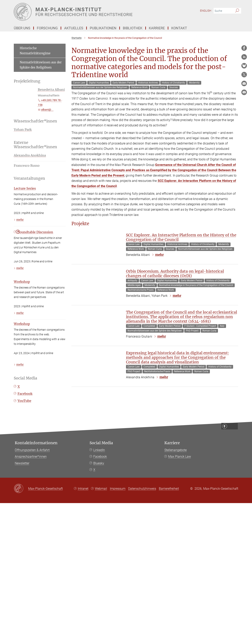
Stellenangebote (176, 591)
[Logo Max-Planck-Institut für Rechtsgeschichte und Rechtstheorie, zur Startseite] (88, 12)
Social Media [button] (25, 458)
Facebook (25, 473)
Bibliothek (133, 28)
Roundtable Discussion (35, 312)
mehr (159, 380)
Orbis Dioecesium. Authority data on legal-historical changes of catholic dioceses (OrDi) (175, 407)
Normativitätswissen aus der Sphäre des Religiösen (41, 65)
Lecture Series (25, 229)
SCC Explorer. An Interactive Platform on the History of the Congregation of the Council (181, 362)
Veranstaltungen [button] (29, 181)
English (206, 11)
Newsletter (22, 604)
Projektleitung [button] (27, 81)
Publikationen (103, 28)
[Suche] (237, 11)
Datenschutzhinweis (142, 630)
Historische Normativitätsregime (35, 51)
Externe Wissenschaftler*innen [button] (35, 147)
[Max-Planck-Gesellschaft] (21, 630)
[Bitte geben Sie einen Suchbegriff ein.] (223, 11)
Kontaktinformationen (36, 584)
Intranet (83, 630)
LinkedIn (99, 591)
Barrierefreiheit (169, 630)
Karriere (157, 28)
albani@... (47, 110)
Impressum (118, 630)
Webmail (101, 630)
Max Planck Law (180, 597)
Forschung (47, 28)
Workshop (22, 361)
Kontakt (179, 28)
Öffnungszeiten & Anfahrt (32, 591)
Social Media (101, 584)
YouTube (24, 480)
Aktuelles (74, 28)
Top (233, 567)
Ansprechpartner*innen (31, 597)
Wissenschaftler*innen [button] (35, 124)
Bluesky (99, 604)
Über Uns (22, 28)
